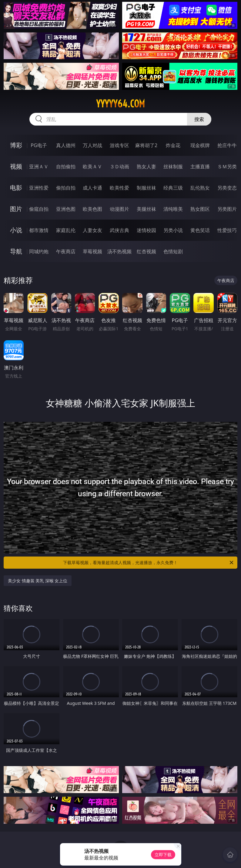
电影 (16, 188)
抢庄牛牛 (227, 145)
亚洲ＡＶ (39, 167)
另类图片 (227, 209)
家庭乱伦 (66, 230)
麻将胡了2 (146, 145)
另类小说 (173, 230)
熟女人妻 (146, 167)
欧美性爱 (119, 188)
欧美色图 (92, 209)
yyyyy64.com (120, 104)
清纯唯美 (173, 209)
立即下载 (163, 855)
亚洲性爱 (39, 188)
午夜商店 (66, 251)
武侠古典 (119, 230)
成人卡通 (92, 188)
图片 (16, 209)
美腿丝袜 (146, 209)
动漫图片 (119, 209)
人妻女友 (92, 230)
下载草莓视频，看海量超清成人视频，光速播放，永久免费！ (149, 563)
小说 (16, 230)
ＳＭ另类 (227, 167)
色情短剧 (173, 251)
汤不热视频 (119, 251)
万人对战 (92, 145)
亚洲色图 (66, 209)
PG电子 (39, 145)
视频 (16, 166)
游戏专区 (119, 145)
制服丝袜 (146, 188)
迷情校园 (146, 230)
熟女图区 (200, 209)
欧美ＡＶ (92, 167)
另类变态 (227, 188)
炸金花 (173, 145)
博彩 (16, 145)
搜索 (199, 119)
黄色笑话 (200, 230)
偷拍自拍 (66, 188)
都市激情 (39, 230)
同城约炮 (39, 251)
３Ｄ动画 (119, 167)
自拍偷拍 (66, 167)
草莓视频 (92, 251)
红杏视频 (146, 251)
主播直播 (200, 167)
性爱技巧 (227, 230)
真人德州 (66, 145)
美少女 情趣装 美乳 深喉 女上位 (38, 581)
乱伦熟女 (200, 188)
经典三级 (173, 188)
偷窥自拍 (39, 209)
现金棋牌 (200, 145)
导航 (16, 251)
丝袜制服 (173, 167)
